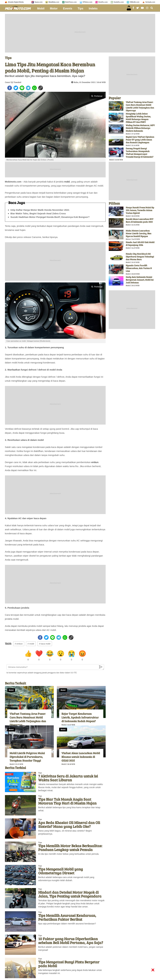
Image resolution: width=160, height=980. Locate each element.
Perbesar (97, 96)
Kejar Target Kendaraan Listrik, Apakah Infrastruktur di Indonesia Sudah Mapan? (80, 717)
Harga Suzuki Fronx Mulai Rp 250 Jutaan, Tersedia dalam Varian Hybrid (140, 210)
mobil (67, 182)
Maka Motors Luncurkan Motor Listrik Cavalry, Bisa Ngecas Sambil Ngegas (139, 233)
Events (68, 8)
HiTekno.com (88, 2)
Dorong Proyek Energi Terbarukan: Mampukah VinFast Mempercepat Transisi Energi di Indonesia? (140, 153)
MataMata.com (54, 2)
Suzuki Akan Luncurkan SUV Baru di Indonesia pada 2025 (140, 220)
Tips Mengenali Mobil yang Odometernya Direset (61, 871)
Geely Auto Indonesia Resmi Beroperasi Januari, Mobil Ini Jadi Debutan (140, 280)
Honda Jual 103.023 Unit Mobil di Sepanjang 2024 (140, 244)
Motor (54, 8)
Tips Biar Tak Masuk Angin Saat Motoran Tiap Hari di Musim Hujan (67, 801)
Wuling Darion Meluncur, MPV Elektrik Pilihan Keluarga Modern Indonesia (140, 128)
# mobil (31, 644)
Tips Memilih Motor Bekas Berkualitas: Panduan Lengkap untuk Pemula (70, 848)
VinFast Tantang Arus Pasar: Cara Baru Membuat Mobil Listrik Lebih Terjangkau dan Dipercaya (28, 719)
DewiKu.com (103, 2)
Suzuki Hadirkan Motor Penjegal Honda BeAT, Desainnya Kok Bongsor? (50, 217)
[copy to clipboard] (41, 88)
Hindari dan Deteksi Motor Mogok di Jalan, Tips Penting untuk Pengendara (70, 894)
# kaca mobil (45, 644)
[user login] (129, 8)
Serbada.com (150, 2)
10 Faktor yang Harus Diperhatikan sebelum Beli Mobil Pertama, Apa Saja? (71, 941)
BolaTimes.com (71, 2)
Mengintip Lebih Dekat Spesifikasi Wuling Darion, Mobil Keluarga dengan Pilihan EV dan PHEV (138, 118)
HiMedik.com (135, 2)
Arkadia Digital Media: (16, 2)
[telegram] (28, 88)
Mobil (41, 8)
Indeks (93, 8)
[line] (22, 88)
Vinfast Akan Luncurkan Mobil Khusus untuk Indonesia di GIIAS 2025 (81, 757)
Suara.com (38, 2)
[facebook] (10, 88)
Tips (80, 8)
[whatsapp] (34, 88)
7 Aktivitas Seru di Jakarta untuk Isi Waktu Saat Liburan (68, 778)
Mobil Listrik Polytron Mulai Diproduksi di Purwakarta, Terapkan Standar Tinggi (27, 757)
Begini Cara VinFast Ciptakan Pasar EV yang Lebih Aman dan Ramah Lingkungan (140, 140)
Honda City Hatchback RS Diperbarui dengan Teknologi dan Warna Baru (140, 257)
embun (95, 462)
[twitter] (16, 88)
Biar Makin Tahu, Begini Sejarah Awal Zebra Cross (38, 213)
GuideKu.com (119, 2)
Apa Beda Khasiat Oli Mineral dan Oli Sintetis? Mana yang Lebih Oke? (69, 824)
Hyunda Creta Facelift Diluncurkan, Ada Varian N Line (139, 268)
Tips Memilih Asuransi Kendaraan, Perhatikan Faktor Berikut (67, 917)
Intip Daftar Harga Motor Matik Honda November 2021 (40, 210)
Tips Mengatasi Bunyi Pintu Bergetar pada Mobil (69, 964)
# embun (19, 644)
